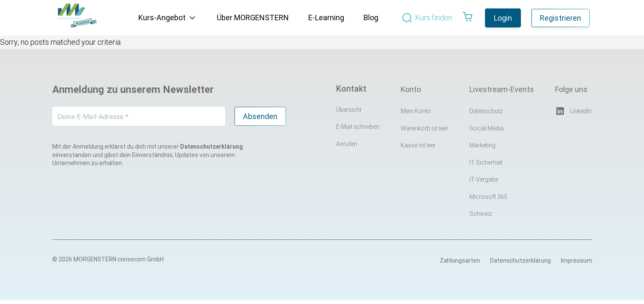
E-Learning (326, 18)
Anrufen (347, 144)
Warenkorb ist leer (424, 128)
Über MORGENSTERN (253, 18)
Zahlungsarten (460, 261)
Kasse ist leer (418, 145)
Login (503, 18)
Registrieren (560, 18)
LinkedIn (573, 111)
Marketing (482, 145)
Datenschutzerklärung (520, 261)
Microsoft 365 (488, 197)
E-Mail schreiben (358, 127)
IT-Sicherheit (486, 163)
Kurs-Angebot (162, 18)
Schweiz (481, 214)
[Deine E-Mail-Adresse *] (139, 116)
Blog (371, 18)
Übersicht (349, 110)
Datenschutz (486, 111)
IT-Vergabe (484, 179)
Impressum (577, 261)
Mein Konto (416, 111)
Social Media (486, 128)
